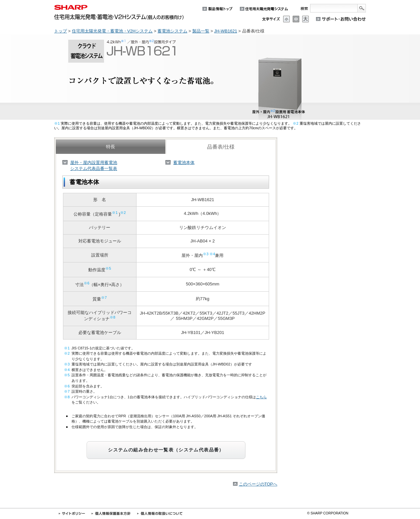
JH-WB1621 (226, 31)
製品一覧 (201, 31)
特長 (111, 147)
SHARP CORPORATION (328, 513)
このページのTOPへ (258, 484)
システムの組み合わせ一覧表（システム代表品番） (166, 450)
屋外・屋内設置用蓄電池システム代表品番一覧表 (94, 166)
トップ (61, 31)
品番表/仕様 (221, 147)
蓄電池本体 (184, 163)
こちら (261, 397)
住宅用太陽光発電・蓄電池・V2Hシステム (112, 31)
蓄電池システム (172, 31)
